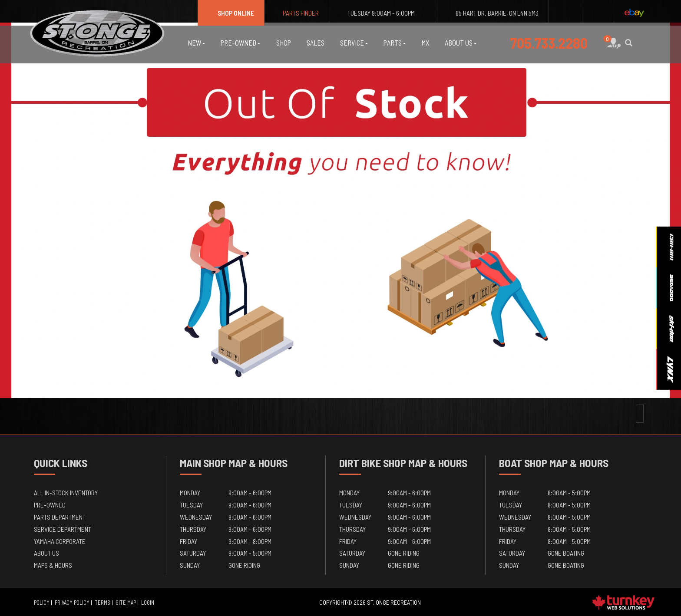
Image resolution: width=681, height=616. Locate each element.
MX (425, 43)
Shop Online (231, 13)
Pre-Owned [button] (240, 43)
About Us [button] (461, 43)
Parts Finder (297, 13)
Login (148, 603)
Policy (42, 603)
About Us (46, 553)
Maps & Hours (53, 565)
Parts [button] (395, 43)
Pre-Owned (50, 505)
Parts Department (60, 517)
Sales (316, 43)
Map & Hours (258, 463)
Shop (284, 43)
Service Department (63, 529)
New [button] (196, 43)
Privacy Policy (72, 603)
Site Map (126, 603)
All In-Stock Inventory (66, 492)
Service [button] (354, 43)
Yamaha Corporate (60, 541)
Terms (102, 603)
